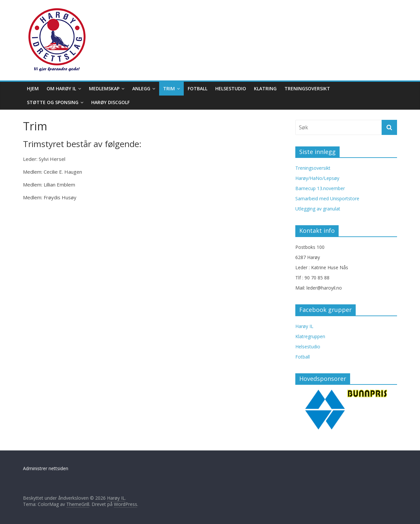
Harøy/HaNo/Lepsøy (317, 178)
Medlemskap (104, 88)
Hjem (33, 88)
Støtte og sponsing (53, 102)
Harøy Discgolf (110, 102)
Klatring (265, 88)
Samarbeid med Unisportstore (327, 198)
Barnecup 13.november (320, 188)
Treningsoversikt (307, 88)
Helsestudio (231, 88)
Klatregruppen (310, 336)
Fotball (198, 88)
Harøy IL (304, 326)
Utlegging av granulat (318, 209)
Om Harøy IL (61, 88)
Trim (169, 88)
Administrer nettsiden (46, 468)
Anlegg (141, 88)
